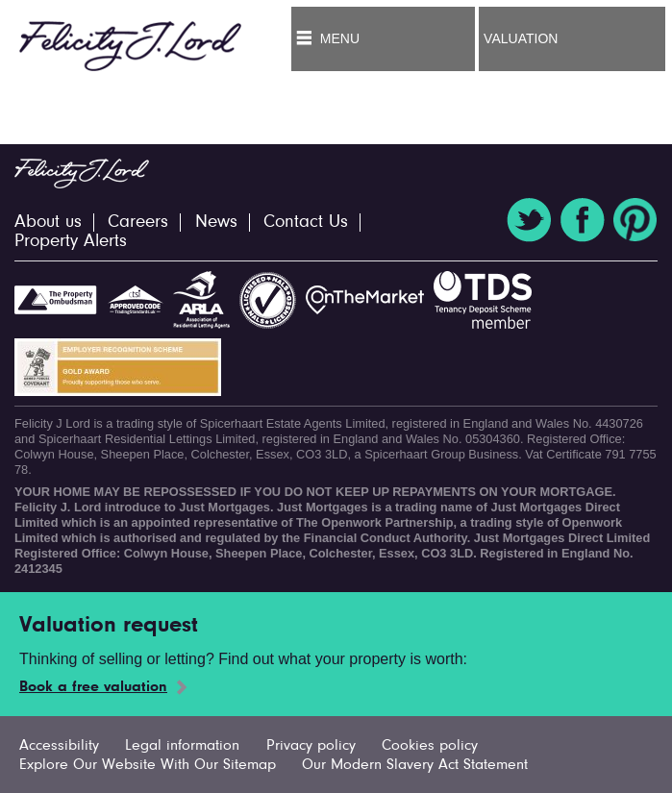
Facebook (583, 220)
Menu (340, 38)
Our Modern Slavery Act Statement (415, 765)
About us (48, 223)
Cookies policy (430, 746)
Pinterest (635, 220)
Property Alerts (71, 242)
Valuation (521, 38)
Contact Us (306, 223)
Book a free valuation (93, 687)
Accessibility (59, 746)
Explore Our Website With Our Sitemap (148, 765)
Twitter (529, 220)
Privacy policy (311, 746)
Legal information (182, 746)
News (216, 223)
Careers (138, 223)
